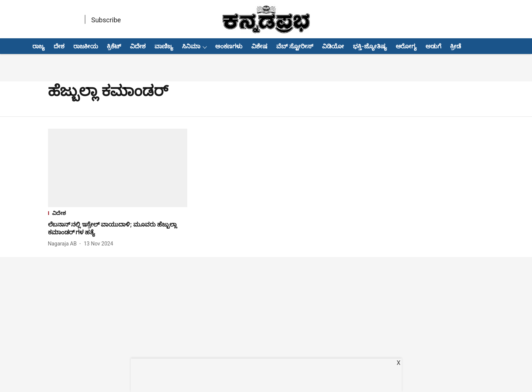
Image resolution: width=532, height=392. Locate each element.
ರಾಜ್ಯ (39, 46)
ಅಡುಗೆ (433, 46)
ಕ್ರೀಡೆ (455, 46)
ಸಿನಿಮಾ (191, 46)
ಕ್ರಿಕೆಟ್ (114, 46)
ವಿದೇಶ (138, 46)
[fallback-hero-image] (118, 168)
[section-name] (118, 214)
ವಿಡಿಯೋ (333, 46)
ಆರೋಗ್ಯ (406, 46)
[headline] (118, 229)
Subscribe (106, 20)
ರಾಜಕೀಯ (86, 46)
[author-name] (64, 244)
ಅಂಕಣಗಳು (229, 46)
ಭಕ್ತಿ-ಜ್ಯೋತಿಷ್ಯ (370, 46)
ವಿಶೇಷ (259, 46)
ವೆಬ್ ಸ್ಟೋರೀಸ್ (295, 46)
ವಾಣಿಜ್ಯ (164, 46)
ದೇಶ (59, 46)
